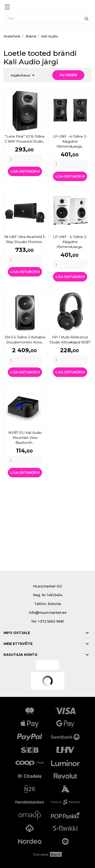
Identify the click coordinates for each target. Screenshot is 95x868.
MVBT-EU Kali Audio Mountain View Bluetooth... (25, 438)
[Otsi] (48, 19)
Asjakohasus (23, 75)
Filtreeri (68, 75)
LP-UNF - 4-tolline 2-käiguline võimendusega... (70, 141)
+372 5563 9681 (51, 621)
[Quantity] (25, 160)
